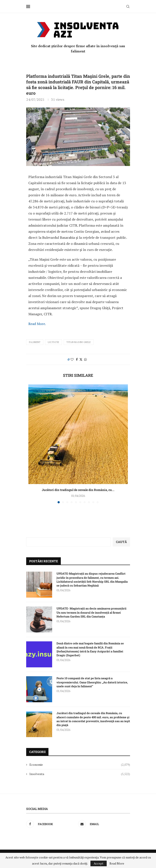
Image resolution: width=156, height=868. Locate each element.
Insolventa (80, 774)
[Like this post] (72, 359)
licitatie (53, 342)
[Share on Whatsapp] (85, 359)
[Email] (103, 824)
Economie (80, 765)
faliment (35, 342)
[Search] (128, 7)
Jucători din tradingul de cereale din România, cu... (78, 490)
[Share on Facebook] (77, 359)
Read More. (37, 324)
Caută (121, 542)
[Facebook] (51, 824)
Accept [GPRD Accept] (99, 863)
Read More (117, 863)
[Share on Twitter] (81, 359)
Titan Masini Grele (79, 342)
